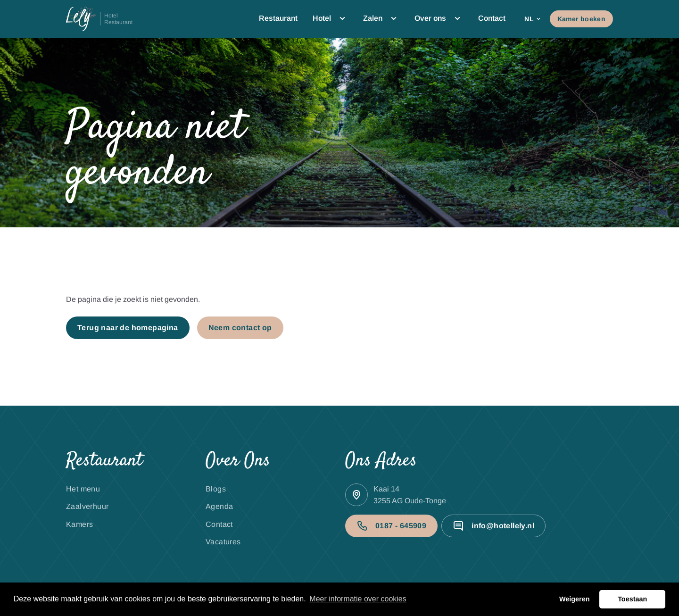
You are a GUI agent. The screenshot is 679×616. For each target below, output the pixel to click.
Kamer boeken (581, 19)
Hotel (330, 18)
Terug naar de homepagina (128, 328)
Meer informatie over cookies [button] (358, 599)
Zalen (381, 18)
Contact (492, 18)
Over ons (439, 18)
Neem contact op (240, 328)
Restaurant (278, 18)
